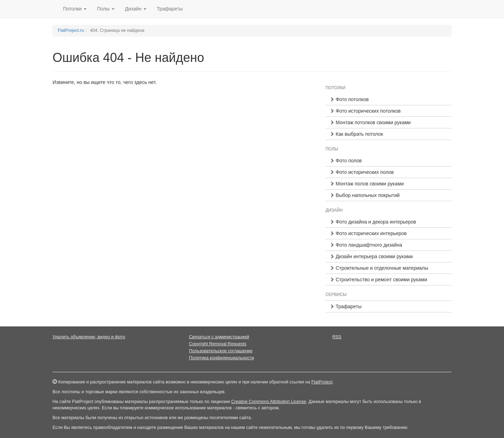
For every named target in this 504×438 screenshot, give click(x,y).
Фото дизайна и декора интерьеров (373, 222)
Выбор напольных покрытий (365, 195)
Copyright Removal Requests (218, 344)
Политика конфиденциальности (222, 358)
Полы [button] (106, 9)
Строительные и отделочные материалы (379, 268)
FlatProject (322, 382)
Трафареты (170, 9)
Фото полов (346, 161)
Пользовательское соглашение (221, 351)
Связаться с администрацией (219, 337)
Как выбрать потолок (356, 134)
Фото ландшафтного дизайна (366, 245)
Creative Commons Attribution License (268, 402)
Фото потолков (349, 99)
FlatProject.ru (71, 30)
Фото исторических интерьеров (368, 233)
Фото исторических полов (362, 172)
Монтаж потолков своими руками (370, 122)
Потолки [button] (75, 9)
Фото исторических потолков (365, 111)
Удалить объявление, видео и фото (89, 337)
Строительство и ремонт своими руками (378, 280)
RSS (337, 337)
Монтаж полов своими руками (367, 184)
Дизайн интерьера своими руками (371, 256)
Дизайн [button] (136, 9)
